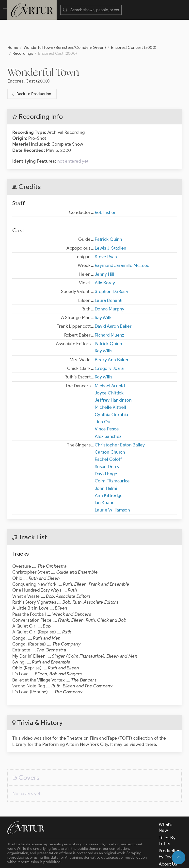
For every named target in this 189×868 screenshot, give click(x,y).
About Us (168, 839)
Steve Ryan (106, 232)
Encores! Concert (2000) (134, 23)
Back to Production (31, 69)
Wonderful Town (43, 47)
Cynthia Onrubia (111, 390)
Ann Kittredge (109, 471)
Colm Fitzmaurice (112, 456)
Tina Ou (103, 397)
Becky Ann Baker (112, 335)
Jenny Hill (105, 250)
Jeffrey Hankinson (113, 375)
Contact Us (170, 847)
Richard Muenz (110, 310)
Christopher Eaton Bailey (120, 420)
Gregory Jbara (109, 344)
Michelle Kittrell (110, 383)
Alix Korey (105, 258)
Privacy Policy (123, 860)
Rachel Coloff (109, 435)
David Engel (107, 449)
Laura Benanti (109, 276)
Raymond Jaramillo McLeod (122, 241)
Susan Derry (107, 442)
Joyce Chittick (109, 368)
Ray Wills (103, 293)
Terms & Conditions (87, 860)
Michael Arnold (110, 361)
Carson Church (110, 427)
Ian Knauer (106, 478)
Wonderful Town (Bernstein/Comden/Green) (65, 23)
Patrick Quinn (109, 215)
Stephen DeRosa (111, 267)
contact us (84, 847)
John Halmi (106, 464)
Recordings (23, 29)
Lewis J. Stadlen (111, 223)
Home (13, 23)
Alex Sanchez (108, 412)
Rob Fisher (105, 188)
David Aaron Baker (113, 302)
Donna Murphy (110, 284)
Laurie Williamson (112, 485)
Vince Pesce (107, 404)
